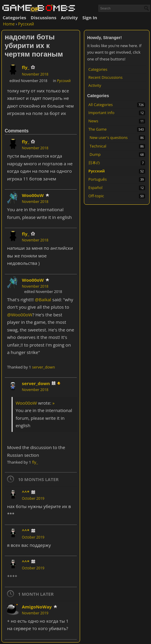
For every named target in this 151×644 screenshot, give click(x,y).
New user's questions (109, 137)
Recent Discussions (105, 77)
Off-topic (96, 196)
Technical (98, 146)
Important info (101, 113)
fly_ (26, 67)
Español (95, 188)
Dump (95, 154)
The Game (98, 129)
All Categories (100, 105)
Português (98, 179)
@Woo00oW (20, 315)
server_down (43, 367)
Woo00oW (33, 195)
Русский (97, 171)
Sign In (90, 17)
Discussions (44, 17)
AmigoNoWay (37, 607)
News (93, 121)
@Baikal (43, 299)
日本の (94, 163)
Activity (69, 17)
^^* (26, 492)
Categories (14, 17)
